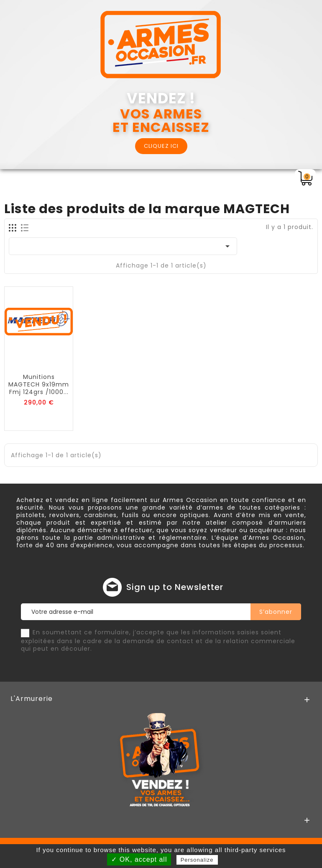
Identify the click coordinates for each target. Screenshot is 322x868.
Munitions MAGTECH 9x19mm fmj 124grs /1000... (39, 384)
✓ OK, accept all (139, 859)
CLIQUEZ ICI (161, 146)
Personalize (197, 860)
